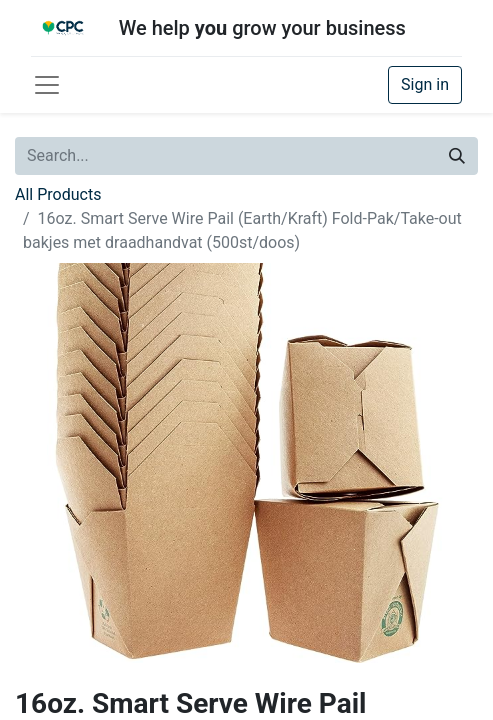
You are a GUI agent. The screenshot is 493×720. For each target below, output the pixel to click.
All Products (58, 194)
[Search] (457, 156)
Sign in (425, 84)
